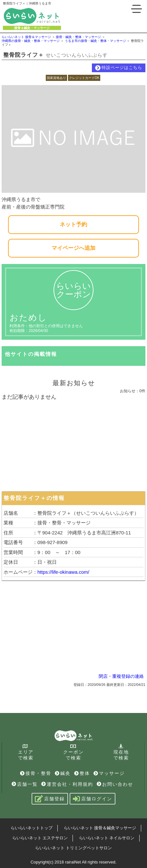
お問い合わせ (115, 784)
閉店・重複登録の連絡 (121, 676)
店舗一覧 (25, 784)
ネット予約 (73, 224)
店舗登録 (50, 799)
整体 (82, 773)
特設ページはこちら (119, 68)
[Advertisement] (73, 444)
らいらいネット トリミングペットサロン (73, 848)
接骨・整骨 (36, 773)
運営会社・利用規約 (67, 784)
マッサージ (109, 773)
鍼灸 (63, 773)
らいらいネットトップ (32, 828)
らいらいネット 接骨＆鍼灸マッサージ (100, 828)
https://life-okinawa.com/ (63, 572)
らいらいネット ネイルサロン (107, 838)
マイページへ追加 (73, 248)
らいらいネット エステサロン (40, 838)
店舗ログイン (93, 799)
